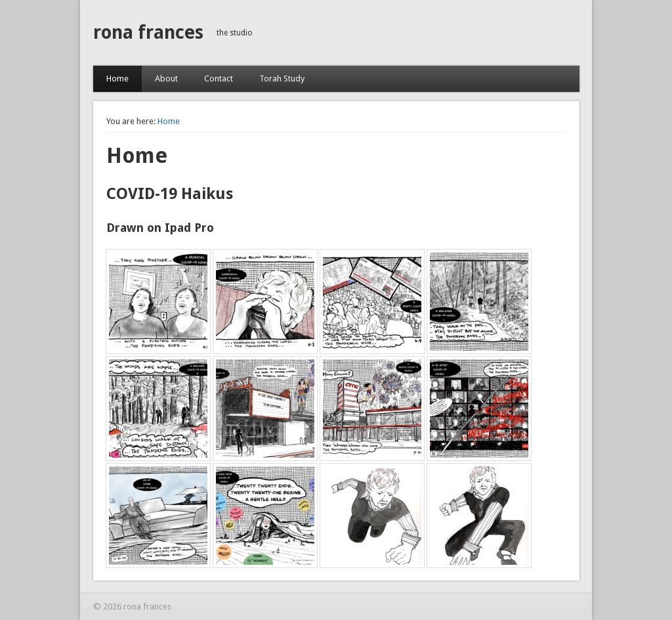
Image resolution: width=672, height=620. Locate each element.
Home (117, 78)
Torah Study (282, 78)
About (166, 78)
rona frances (148, 33)
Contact (219, 78)
